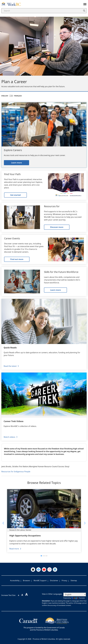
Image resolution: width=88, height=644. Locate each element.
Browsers (27, 581)
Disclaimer (54, 581)
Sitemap (74, 581)
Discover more (57, 227)
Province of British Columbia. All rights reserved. (52, 639)
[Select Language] (75, 594)
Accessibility (15, 581)
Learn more (16, 163)
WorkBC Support (40, 581)
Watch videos (9, 437)
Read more (14, 549)
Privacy (64, 581)
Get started (15, 195)
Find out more (17, 259)
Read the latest (10, 366)
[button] (3, 523)
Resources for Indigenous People (16, 472)
